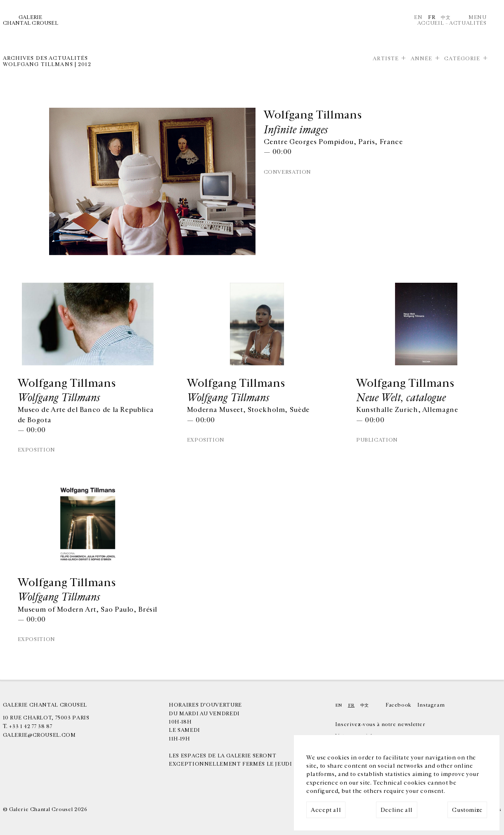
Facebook (399, 705)
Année (422, 59)
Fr (432, 18)
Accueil (431, 23)
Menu (478, 18)
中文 (446, 18)
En (418, 18)
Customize (467, 810)
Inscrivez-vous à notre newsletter (380, 725)
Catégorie (462, 59)
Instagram (431, 705)
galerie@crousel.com (39, 735)
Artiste (386, 59)
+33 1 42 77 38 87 (31, 727)
